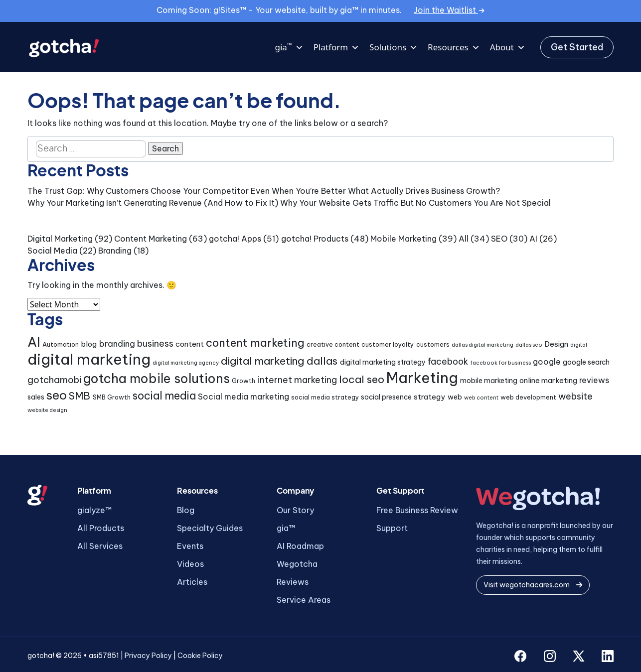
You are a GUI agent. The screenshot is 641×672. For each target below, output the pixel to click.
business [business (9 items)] (155, 343)
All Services (100, 546)
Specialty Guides (210, 528)
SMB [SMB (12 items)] (80, 396)
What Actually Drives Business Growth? (424, 191)
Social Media (52, 251)
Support (392, 528)
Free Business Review (417, 510)
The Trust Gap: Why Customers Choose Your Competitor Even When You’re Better (187, 191)
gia (289, 47)
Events (190, 546)
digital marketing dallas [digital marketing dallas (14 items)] (279, 361)
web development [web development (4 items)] (528, 397)
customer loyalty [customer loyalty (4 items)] (388, 344)
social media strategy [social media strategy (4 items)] (325, 397)
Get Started (577, 47)
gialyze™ (94, 510)
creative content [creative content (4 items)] (333, 344)
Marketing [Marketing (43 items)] (422, 378)
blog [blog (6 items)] (89, 344)
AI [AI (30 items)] (34, 342)
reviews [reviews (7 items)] (594, 380)
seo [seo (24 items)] (57, 395)
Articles (192, 582)
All (464, 239)
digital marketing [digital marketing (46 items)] (89, 359)
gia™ (286, 528)
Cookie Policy (200, 656)
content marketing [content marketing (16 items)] (255, 343)
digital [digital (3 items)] (579, 345)
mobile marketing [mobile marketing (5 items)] (489, 381)
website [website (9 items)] (575, 396)
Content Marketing (151, 239)
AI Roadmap (300, 546)
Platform (336, 47)
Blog (186, 510)
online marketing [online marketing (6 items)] (548, 380)
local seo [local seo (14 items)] (362, 379)
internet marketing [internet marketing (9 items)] (297, 380)
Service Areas (304, 600)
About (508, 47)
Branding (115, 251)
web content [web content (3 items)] (481, 398)
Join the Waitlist (449, 10)
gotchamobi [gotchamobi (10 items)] (54, 380)
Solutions (394, 47)
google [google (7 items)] (547, 362)
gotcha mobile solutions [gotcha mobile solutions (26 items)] (157, 379)
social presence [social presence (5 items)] (386, 397)
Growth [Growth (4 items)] (243, 381)
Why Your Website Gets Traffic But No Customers (376, 203)
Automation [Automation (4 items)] (61, 344)
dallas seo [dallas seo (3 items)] (529, 345)
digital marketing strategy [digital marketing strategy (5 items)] (383, 362)
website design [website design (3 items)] (47, 410)
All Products (101, 528)
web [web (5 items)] (455, 397)
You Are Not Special (512, 203)
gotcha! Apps (235, 239)
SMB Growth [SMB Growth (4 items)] (112, 397)
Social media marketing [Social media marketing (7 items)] (243, 397)
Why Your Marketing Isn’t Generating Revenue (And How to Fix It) (153, 203)
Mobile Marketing (403, 239)
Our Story (295, 510)
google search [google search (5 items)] (586, 362)
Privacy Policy (148, 656)
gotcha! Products (315, 239)
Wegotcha (297, 564)
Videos (190, 564)
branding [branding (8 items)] (117, 343)
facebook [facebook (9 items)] (448, 361)
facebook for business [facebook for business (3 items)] (500, 363)
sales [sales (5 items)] (36, 397)
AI (533, 239)
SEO (499, 239)
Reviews (293, 582)
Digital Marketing (60, 239)
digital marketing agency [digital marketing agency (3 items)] (186, 363)
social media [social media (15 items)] (164, 396)
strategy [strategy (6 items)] (429, 397)
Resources (454, 47)
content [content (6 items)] (190, 344)
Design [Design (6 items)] (556, 344)
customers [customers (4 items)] (433, 344)
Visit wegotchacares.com (533, 585)
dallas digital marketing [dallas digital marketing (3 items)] (482, 345)
